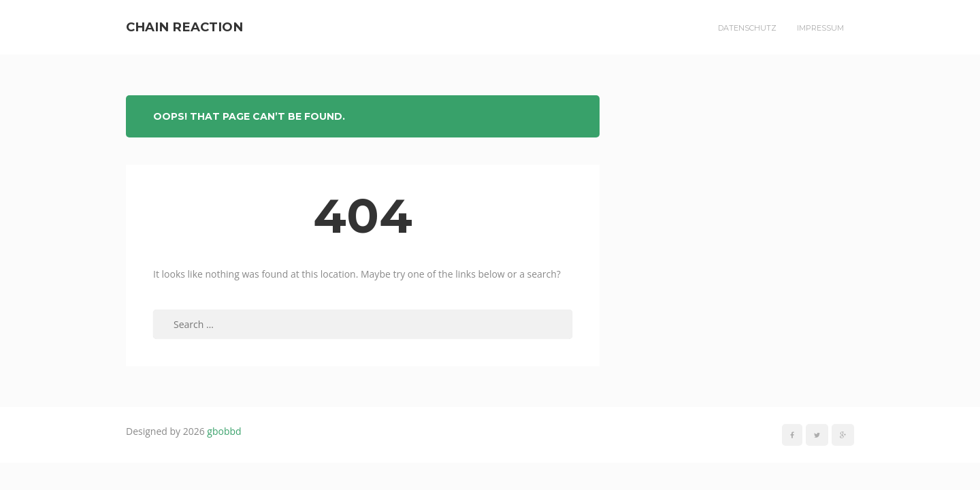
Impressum (820, 28)
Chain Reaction (184, 27)
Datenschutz (747, 28)
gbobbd (224, 431)
